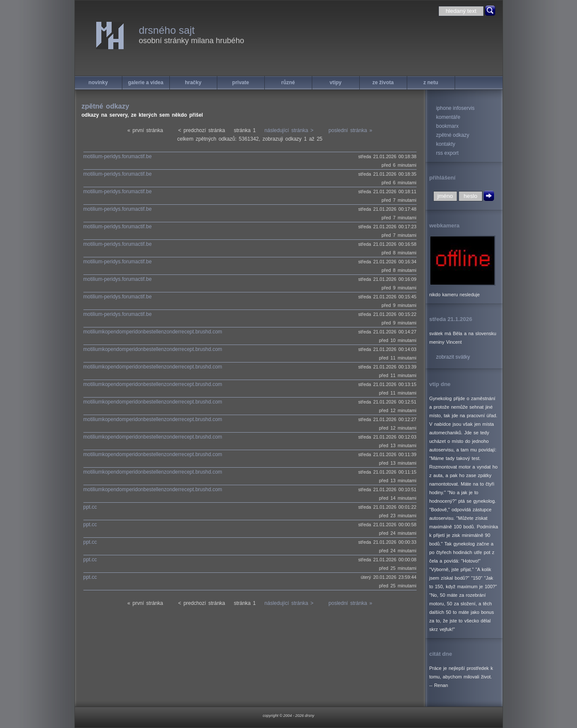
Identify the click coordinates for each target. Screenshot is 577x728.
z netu (431, 83)
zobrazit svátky (453, 357)
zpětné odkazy (453, 135)
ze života (383, 83)
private (241, 83)
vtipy (335, 83)
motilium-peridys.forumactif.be (118, 156)
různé (288, 83)
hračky (193, 83)
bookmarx (448, 126)
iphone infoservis (456, 108)
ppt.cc (90, 507)
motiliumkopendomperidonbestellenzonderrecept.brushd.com (153, 332)
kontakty (446, 144)
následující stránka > (289, 130)
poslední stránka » (350, 130)
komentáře (448, 117)
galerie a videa (146, 83)
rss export (448, 153)
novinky (98, 83)
